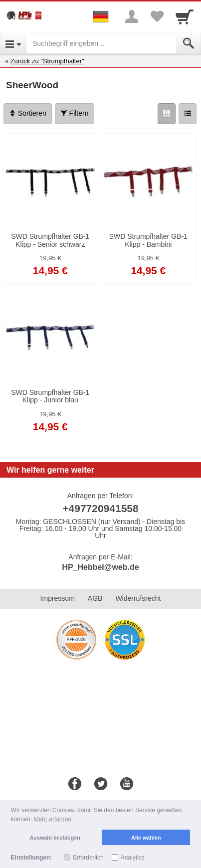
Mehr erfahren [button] (53, 819)
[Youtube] (127, 784)
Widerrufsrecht (138, 598)
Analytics (133, 858)
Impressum (58, 598)
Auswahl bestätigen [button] (55, 838)
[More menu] (132, 16)
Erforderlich (88, 858)
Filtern (75, 113)
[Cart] (185, 16)
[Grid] (167, 114)
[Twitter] (101, 784)
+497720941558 (100, 508)
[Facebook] (75, 784)
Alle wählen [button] (146, 838)
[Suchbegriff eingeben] (101, 43)
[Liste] (188, 114)
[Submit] (189, 43)
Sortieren (28, 113)
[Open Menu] (13, 43)
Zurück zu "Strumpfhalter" (47, 61)
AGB (95, 598)
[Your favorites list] (157, 16)
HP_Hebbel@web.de (100, 567)
